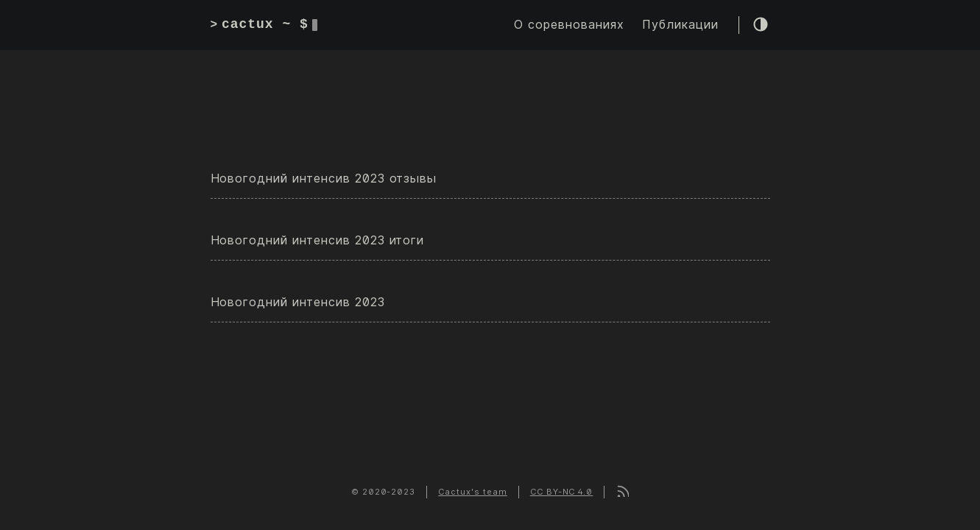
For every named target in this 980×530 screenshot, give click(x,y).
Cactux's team (472, 492)
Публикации (680, 25)
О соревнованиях (569, 25)
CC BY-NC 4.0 (562, 492)
